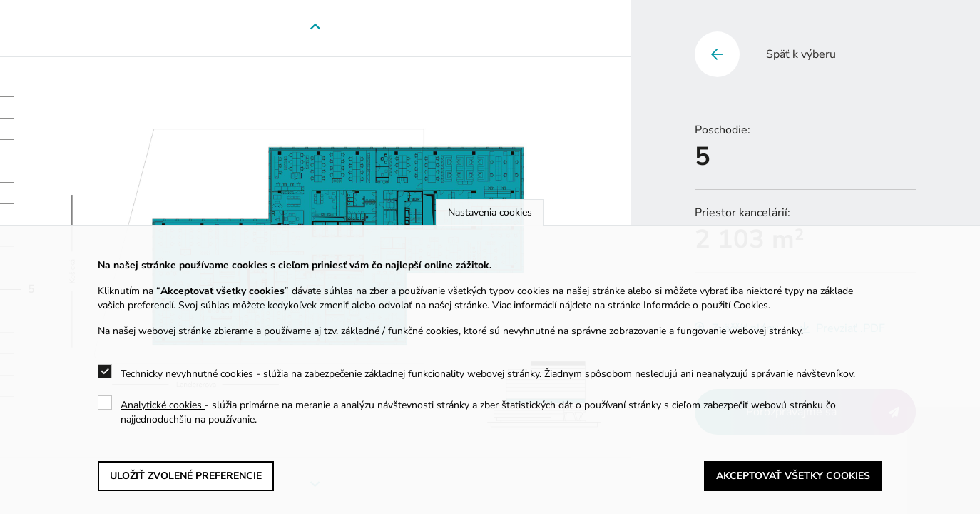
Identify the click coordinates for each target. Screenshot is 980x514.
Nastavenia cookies (490, 212)
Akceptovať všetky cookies (793, 476)
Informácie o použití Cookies (706, 305)
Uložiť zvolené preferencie (186, 476)
